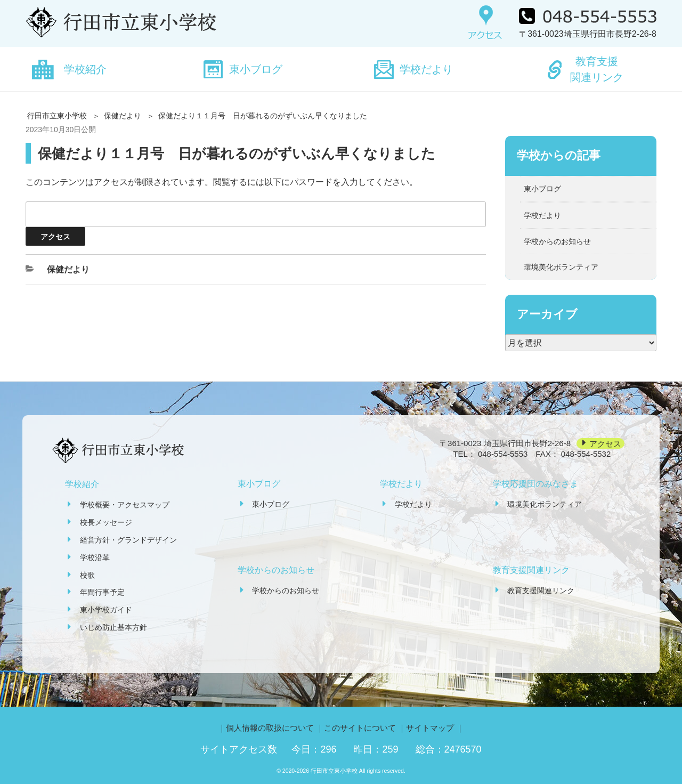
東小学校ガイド (106, 610)
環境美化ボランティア (561, 267)
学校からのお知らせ (557, 241)
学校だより (426, 69)
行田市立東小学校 (57, 116)
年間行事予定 (102, 592)
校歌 (87, 575)
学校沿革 (95, 557)
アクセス (605, 443)
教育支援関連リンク (597, 69)
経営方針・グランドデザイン (128, 540)
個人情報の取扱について (270, 728)
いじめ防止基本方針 (113, 627)
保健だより (123, 116)
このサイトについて (360, 728)
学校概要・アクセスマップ (125, 505)
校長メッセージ (106, 522)
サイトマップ (430, 728)
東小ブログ (256, 69)
